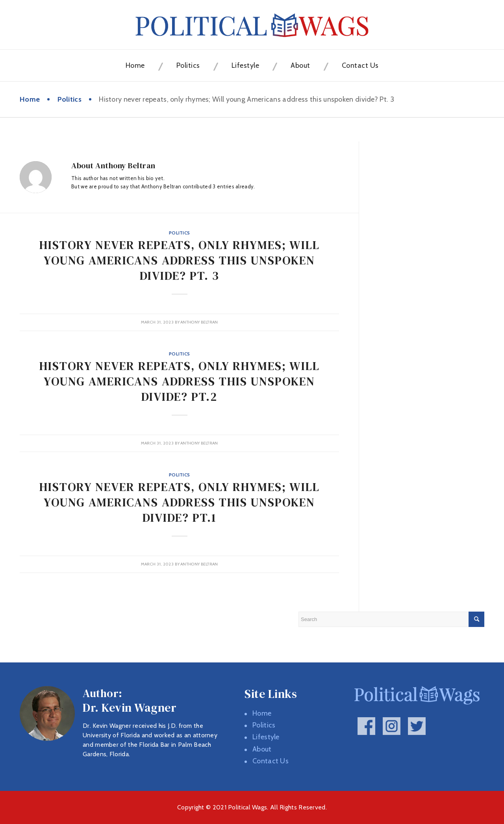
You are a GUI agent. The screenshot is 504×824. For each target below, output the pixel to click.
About (262, 749)
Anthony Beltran (199, 322)
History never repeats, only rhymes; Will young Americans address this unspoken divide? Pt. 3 (180, 260)
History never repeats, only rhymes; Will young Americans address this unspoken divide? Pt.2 (180, 381)
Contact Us (271, 761)
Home (30, 99)
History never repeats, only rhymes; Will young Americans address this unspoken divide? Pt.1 (180, 502)
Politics (69, 99)
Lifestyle (266, 737)
